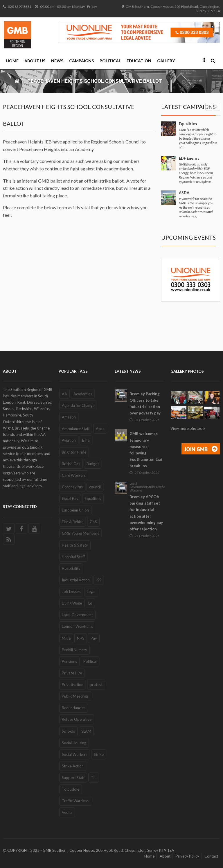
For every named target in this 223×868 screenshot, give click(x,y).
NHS (81, 638)
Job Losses (71, 592)
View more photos (186, 428)
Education (139, 61)
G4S (93, 522)
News (57, 61)
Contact (211, 856)
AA (64, 394)
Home (12, 61)
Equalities (188, 124)
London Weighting (77, 626)
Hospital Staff (73, 557)
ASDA (184, 193)
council (95, 487)
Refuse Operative (77, 719)
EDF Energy (189, 158)
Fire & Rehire (73, 522)
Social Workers (75, 754)
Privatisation (73, 685)
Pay (94, 638)
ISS (99, 580)
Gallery (166, 61)
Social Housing (74, 743)
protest (96, 685)
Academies (83, 394)
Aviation (69, 440)
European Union (75, 510)
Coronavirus (72, 487)
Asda (100, 429)
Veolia (67, 812)
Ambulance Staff (76, 429)
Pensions (69, 661)
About (165, 856)
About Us (35, 61)
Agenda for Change (78, 405)
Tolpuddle (71, 789)
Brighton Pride (74, 452)
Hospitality (71, 568)
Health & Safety (75, 545)
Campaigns (81, 61)
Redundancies (74, 708)
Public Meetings (75, 696)
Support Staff (73, 778)
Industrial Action (76, 580)
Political (110, 61)
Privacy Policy (187, 856)
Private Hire (72, 673)
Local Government (77, 615)
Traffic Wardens (75, 801)
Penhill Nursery (74, 650)
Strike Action (73, 766)
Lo (90, 603)
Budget (93, 464)
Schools (68, 731)
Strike (99, 754)
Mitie (66, 638)
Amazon (69, 417)
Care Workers (74, 475)
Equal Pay (70, 498)
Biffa (86, 440)
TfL (94, 778)
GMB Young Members (80, 533)
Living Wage (72, 603)
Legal (91, 592)
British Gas (71, 464)
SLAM (86, 731)
